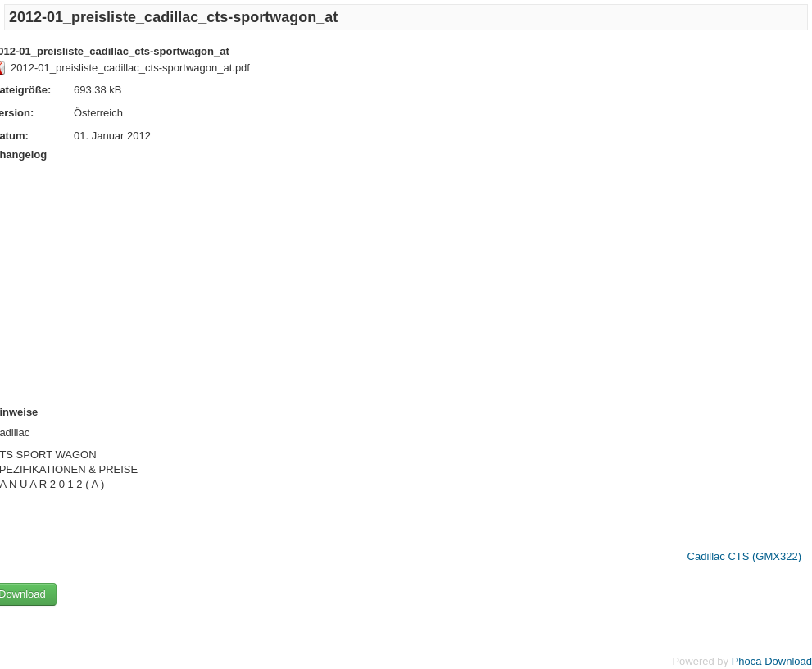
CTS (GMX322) (764, 556)
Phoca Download (772, 661)
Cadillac (706, 556)
